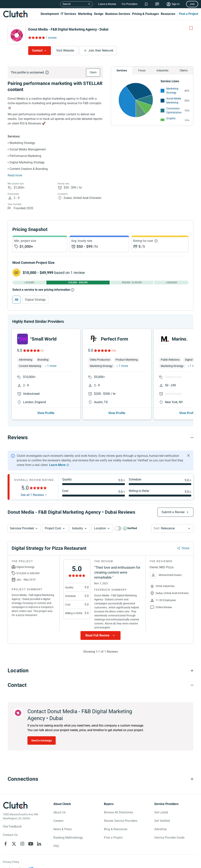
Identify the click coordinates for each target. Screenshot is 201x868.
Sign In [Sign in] (176, 4)
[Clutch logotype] (15, 805)
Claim (93, 72)
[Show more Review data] (100, 635)
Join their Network (101, 50)
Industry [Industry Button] (78, 528)
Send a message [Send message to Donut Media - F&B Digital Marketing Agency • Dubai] (42, 740)
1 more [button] (52, 366)
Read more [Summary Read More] (15, 175)
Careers (58, 821)
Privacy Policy (11, 862)
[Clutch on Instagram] (22, 844)
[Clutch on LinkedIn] (39, 844)
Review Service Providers (121, 821)
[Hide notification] (188, 455)
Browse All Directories (119, 812)
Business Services (118, 14)
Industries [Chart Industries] (162, 70)
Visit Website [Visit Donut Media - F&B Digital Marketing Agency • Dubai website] (65, 50)
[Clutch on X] (14, 844)
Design (99, 14)
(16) (114, 351)
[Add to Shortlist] (191, 28)
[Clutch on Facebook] (6, 844)
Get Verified (162, 821)
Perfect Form (115, 339)
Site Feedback (12, 826)
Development (50, 14)
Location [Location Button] (100, 528)
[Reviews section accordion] (100, 438)
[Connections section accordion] (100, 779)
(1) (42, 351)
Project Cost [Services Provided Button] (53, 528)
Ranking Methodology (68, 838)
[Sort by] (172, 528)
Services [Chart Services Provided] (122, 70)
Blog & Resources (116, 829)
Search (67, 4)
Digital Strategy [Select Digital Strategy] (35, 300)
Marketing (85, 14)
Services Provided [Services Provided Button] (22, 528)
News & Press (63, 829)
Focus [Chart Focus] (142, 70)
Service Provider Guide (169, 838)
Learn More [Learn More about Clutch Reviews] (57, 465)
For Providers (130, 4)
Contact (37, 50)
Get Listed (161, 812)
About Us (59, 812)
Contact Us (10, 835)
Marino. (180, 339)
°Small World (43, 339)
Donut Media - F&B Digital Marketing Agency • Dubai (68, 29)
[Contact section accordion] (100, 685)
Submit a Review (173, 512)
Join (192, 4)
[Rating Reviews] (36, 38)
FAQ (56, 846)
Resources (168, 14)
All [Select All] (16, 300)
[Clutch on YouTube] (31, 844)
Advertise (160, 829)
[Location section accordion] (100, 671)
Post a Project (189, 14)
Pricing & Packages (146, 14)
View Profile (46, 413)
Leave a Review (107, 4)
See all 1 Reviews (32, 495)
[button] (24, 528)
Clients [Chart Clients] (184, 70)
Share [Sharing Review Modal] (185, 548)
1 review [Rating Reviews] (51, 38)
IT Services (68, 14)
